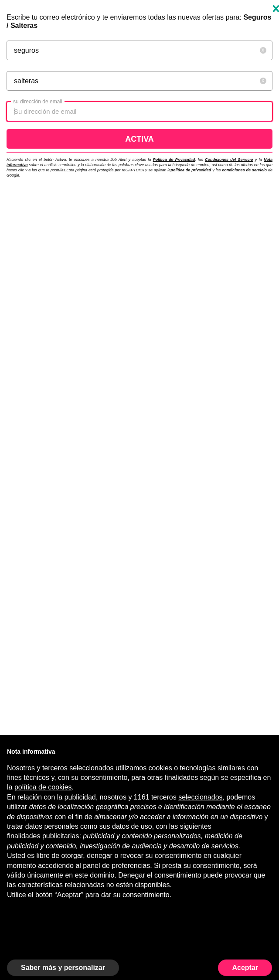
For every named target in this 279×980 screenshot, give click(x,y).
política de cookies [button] (43, 787)
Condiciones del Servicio (229, 160)
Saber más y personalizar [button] (63, 968)
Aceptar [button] (245, 968)
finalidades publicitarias (43, 836)
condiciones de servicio (245, 170)
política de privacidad (191, 170)
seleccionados (200, 797)
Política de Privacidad (174, 160)
